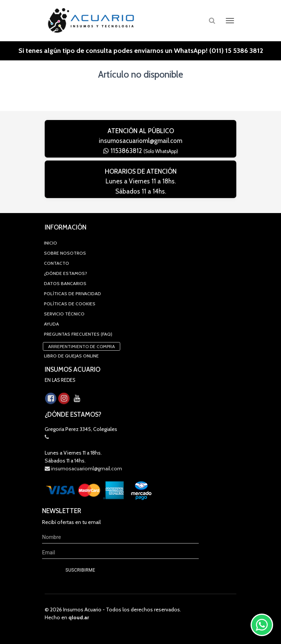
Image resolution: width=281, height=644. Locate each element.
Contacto (57, 263)
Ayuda (51, 324)
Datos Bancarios (65, 283)
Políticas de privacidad (73, 293)
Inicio (51, 243)
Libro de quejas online (71, 356)
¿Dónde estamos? (66, 273)
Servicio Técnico (64, 314)
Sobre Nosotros (65, 253)
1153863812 (141, 151)
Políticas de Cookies (70, 304)
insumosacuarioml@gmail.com (140, 141)
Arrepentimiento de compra (82, 346)
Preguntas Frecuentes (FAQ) (78, 334)
